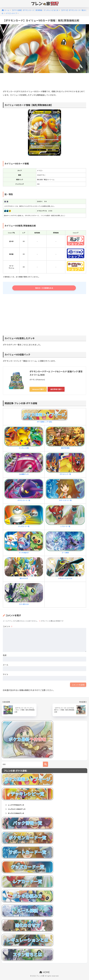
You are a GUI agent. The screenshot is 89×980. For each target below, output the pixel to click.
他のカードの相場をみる (45, 288)
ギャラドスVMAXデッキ (17, 815)
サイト (6, 675)
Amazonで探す (38, 390)
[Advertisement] (45, 82)
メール (6, 665)
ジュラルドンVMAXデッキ (18, 810)
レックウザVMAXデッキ (17, 806)
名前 (5, 656)
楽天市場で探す (56, 390)
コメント (8, 627)
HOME (45, 974)
